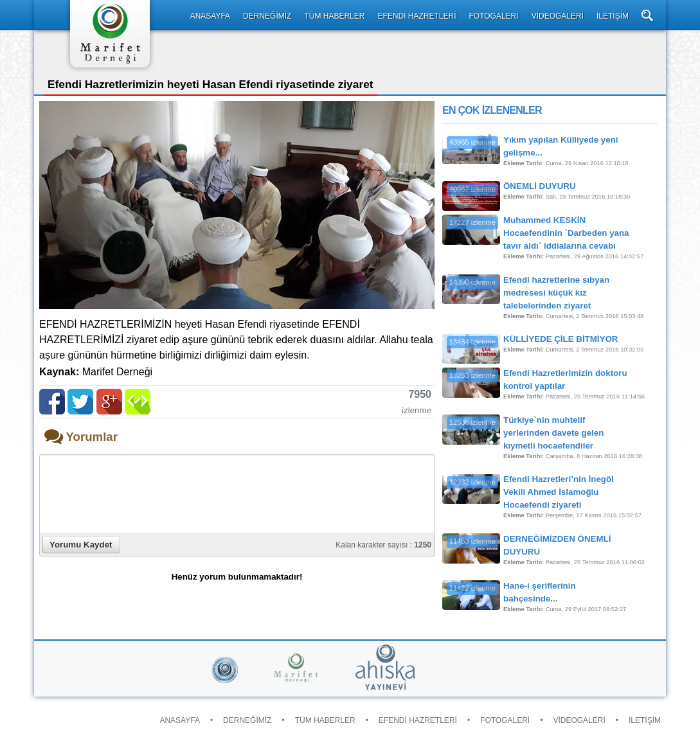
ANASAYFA (210, 16)
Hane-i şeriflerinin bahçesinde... (540, 592)
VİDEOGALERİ (558, 16)
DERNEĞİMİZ (267, 16)
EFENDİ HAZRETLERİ (417, 16)
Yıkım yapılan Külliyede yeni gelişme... (561, 146)
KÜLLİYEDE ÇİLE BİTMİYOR (561, 339)
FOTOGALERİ (493, 16)
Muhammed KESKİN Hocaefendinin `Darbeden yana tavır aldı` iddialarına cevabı (566, 233)
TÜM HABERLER (334, 16)
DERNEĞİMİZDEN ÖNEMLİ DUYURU (557, 545)
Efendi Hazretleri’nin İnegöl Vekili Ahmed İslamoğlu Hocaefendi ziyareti (559, 492)
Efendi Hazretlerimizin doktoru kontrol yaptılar (565, 379)
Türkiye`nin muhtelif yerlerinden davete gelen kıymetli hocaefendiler (553, 433)
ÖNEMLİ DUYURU (540, 186)
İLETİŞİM (613, 16)
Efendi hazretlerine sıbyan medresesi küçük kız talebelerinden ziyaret (556, 293)
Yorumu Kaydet (81, 545)
